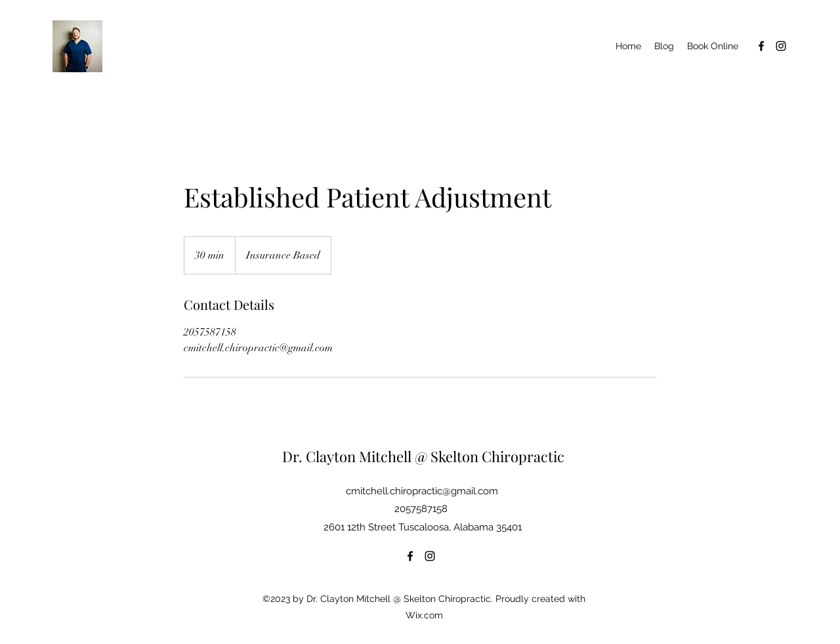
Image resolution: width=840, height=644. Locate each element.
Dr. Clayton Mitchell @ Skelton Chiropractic (423, 456)
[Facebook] (761, 46)
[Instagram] (781, 46)
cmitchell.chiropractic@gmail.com (422, 491)
